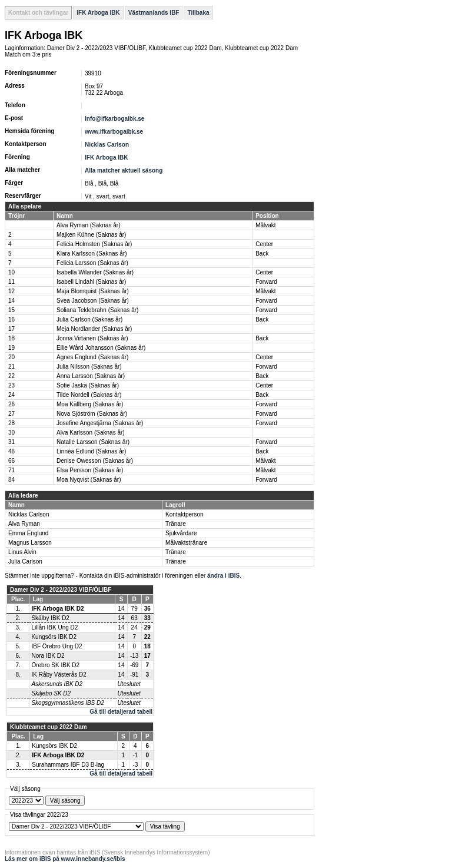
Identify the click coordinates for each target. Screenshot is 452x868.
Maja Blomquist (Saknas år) (93, 291)
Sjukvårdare (181, 533)
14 (11, 301)
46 (11, 451)
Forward (266, 282)
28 (11, 423)
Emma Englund (28, 533)
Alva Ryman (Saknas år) (88, 225)
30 (11, 433)
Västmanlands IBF (154, 13)
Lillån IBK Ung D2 (54, 627)
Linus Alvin (22, 552)
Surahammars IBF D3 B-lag (68, 765)
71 (11, 470)
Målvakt (265, 225)
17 (11, 329)
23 (11, 385)
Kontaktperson (185, 514)
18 (11, 338)
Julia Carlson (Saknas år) (89, 319)
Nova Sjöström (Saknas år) (92, 414)
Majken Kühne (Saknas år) (91, 235)
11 (11, 282)
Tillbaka (198, 13)
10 (11, 272)
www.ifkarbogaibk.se (114, 132)
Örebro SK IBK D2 (55, 665)
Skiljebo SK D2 (51, 693)
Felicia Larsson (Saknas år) (92, 263)
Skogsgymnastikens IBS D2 (67, 703)
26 (11, 404)
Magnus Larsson (30, 543)
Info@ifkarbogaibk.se (114, 119)
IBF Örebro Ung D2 (56, 646)
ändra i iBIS (223, 576)
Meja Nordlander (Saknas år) (94, 329)
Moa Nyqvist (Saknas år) (89, 480)
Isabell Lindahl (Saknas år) (91, 282)
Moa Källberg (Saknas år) (90, 404)
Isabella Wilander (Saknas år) (95, 272)
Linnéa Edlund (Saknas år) (91, 451)
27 (11, 414)
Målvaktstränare (186, 543)
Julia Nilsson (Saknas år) (89, 367)
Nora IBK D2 (48, 656)
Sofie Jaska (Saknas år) (88, 385)
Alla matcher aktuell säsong (124, 170)
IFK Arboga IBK (98, 13)
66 (11, 461)
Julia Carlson (25, 561)
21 (11, 367)
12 (11, 291)
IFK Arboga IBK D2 (57, 609)
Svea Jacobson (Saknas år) (93, 301)
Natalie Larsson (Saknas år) (93, 442)
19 (11, 348)
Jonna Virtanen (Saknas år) (92, 338)
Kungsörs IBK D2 (54, 637)
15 (11, 310)
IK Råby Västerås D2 (59, 675)
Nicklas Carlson (107, 145)
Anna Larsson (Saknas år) (91, 376)
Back (262, 254)
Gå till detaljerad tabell (121, 712)
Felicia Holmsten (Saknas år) (94, 244)
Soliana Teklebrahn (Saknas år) (97, 310)
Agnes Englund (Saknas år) (92, 357)
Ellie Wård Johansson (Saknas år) (101, 348)
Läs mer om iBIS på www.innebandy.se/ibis (65, 859)
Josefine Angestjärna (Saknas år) (100, 423)
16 (11, 319)
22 (11, 376)
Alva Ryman (24, 524)
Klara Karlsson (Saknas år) (92, 254)
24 (11, 395)
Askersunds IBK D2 (57, 684)
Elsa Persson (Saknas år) (90, 470)
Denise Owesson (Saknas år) (95, 461)
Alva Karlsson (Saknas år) (91, 433)
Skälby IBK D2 (50, 618)
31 (11, 442)
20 (11, 357)
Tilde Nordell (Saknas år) (89, 395)
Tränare (176, 524)
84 (11, 480)
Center (264, 244)
